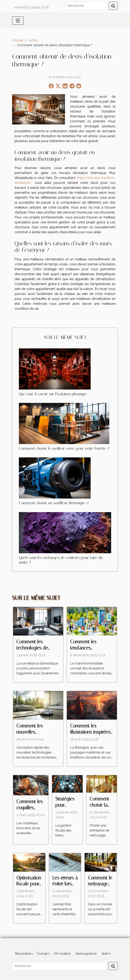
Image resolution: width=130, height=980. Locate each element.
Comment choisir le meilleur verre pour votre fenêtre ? (64, 448)
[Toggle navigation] (18, 21)
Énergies (44, 953)
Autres (33, 40)
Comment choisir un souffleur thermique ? (54, 503)
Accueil (18, 40)
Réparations (24, 953)
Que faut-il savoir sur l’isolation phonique (53, 394)
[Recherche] (86, 6)
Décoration (62, 953)
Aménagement (86, 953)
